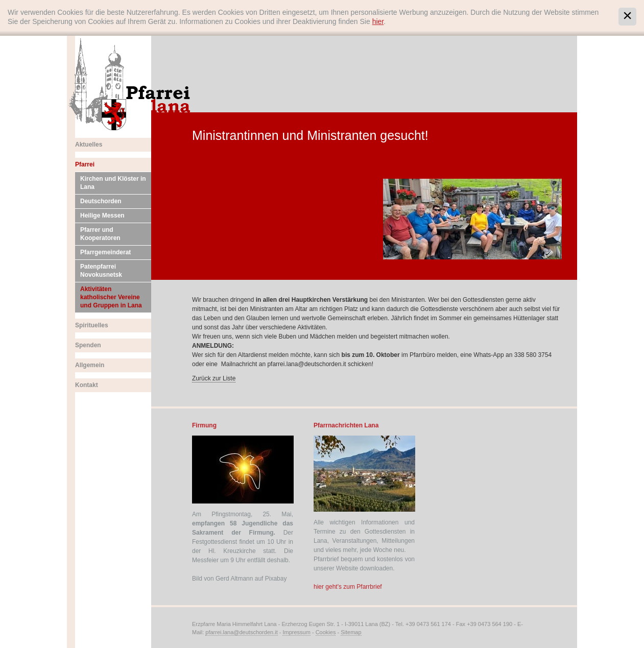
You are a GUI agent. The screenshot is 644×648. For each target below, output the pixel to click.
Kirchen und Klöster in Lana (113, 183)
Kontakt (87, 385)
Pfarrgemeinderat (105, 252)
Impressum (296, 632)
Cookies (326, 632)
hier (378, 21)
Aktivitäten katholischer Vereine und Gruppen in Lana (111, 297)
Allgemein (90, 365)
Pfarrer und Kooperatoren (100, 234)
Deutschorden (101, 201)
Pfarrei (85, 164)
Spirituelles (92, 325)
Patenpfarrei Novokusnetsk (101, 271)
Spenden (88, 345)
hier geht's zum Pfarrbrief (348, 587)
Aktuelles (89, 145)
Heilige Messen (102, 215)
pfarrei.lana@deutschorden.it (241, 632)
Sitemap (351, 632)
